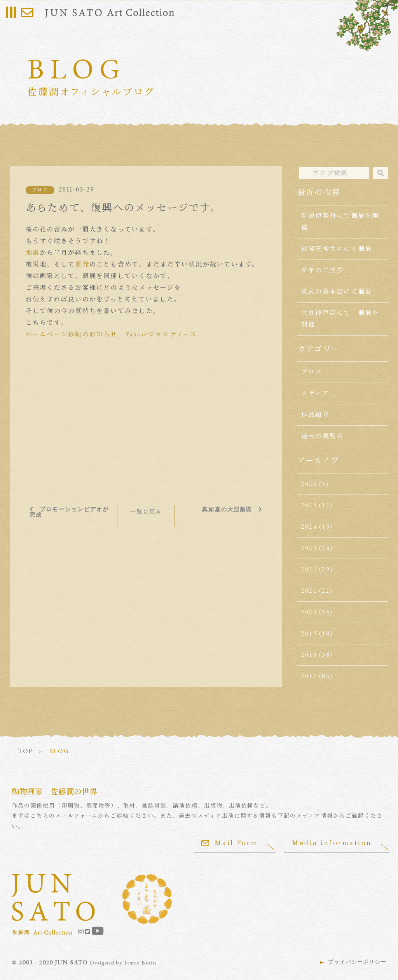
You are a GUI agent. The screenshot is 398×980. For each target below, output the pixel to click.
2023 (309, 548)
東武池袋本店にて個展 (337, 292)
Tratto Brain (140, 963)
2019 (309, 633)
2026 (309, 484)
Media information (332, 843)
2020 (309, 612)
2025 (309, 505)
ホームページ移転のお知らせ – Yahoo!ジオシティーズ (112, 334)
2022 (309, 569)
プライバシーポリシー (357, 962)
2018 (309, 655)
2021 (309, 591)
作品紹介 (315, 415)
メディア (315, 393)
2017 (309, 676)
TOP (25, 751)
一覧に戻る (146, 512)
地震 (33, 253)
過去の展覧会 (322, 436)
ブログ (40, 190)
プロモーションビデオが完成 (69, 512)
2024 (309, 527)
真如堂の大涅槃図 (227, 509)
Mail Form (230, 843)
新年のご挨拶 (322, 270)
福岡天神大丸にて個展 (337, 249)
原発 (82, 264)
